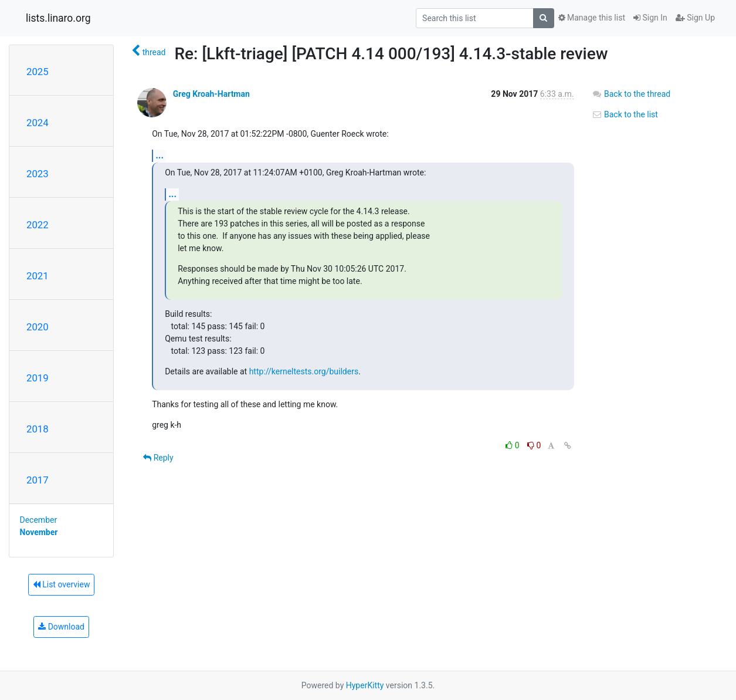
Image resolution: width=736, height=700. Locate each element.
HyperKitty (365, 685)
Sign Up (695, 18)
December (39, 520)
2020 (38, 327)
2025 (38, 72)
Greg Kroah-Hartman (211, 94)
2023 (38, 174)
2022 (38, 225)
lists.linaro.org (58, 18)
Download (61, 627)
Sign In (650, 18)
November (39, 532)
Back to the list (625, 114)
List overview (62, 584)
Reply (158, 458)
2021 (38, 276)
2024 (38, 123)
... (160, 155)
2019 (38, 378)
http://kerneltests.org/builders (304, 371)
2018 (38, 429)
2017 (38, 480)
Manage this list (592, 18)
